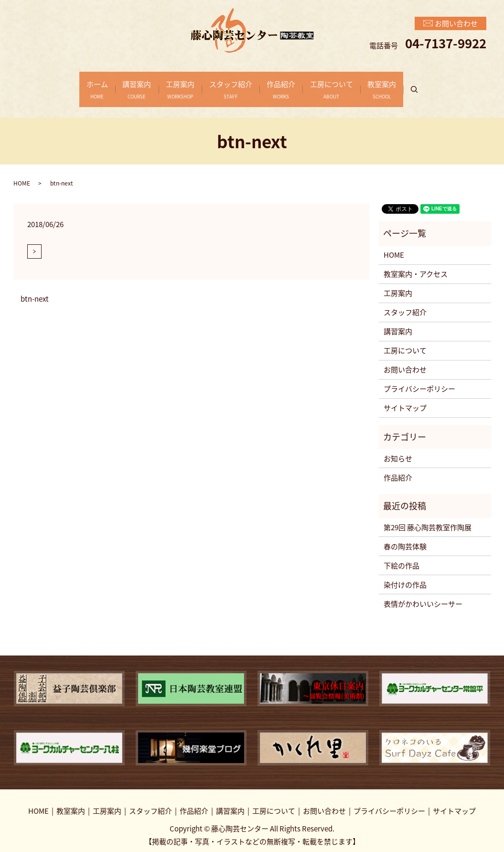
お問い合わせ (405, 360)
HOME (22, 173)
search (444, 85)
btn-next (35, 289)
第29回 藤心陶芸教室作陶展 (428, 517)
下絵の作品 (402, 555)
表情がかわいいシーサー (423, 593)
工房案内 (173, 84)
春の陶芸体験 (405, 536)
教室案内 (403, 84)
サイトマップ (405, 398)
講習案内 (123, 84)
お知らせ (398, 448)
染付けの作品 (405, 574)
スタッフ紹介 (231, 84)
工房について (345, 84)
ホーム (77, 84)
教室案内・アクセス (416, 264)
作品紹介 (288, 84)
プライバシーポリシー (419, 379)
